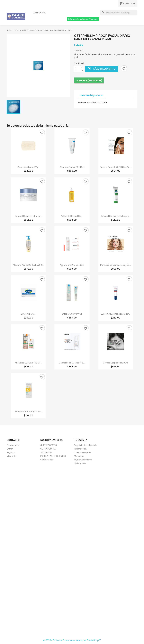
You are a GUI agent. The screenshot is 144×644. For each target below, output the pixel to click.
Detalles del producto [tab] (92, 95)
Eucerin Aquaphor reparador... (116, 314)
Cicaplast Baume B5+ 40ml (72, 167)
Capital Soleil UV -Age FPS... (72, 363)
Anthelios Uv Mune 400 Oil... (28, 363)
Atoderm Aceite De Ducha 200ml (28, 265)
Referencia (84, 102)
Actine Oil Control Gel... (72, 216)
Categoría (39, 13)
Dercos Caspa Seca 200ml (116, 363)
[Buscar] (119, 13)
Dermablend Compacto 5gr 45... (116, 265)
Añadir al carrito (102, 69)
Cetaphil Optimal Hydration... (28, 216)
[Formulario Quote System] (72, 552)
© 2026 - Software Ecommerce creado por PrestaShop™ (72, 640)
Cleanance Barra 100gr (28, 167)
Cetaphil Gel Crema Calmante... (116, 216)
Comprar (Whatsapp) (89, 80)
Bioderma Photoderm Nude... (28, 412)
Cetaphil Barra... (28, 314)
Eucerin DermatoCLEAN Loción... (116, 167)
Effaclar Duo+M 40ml (72, 314)
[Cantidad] (77, 69)
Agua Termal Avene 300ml (72, 265)
